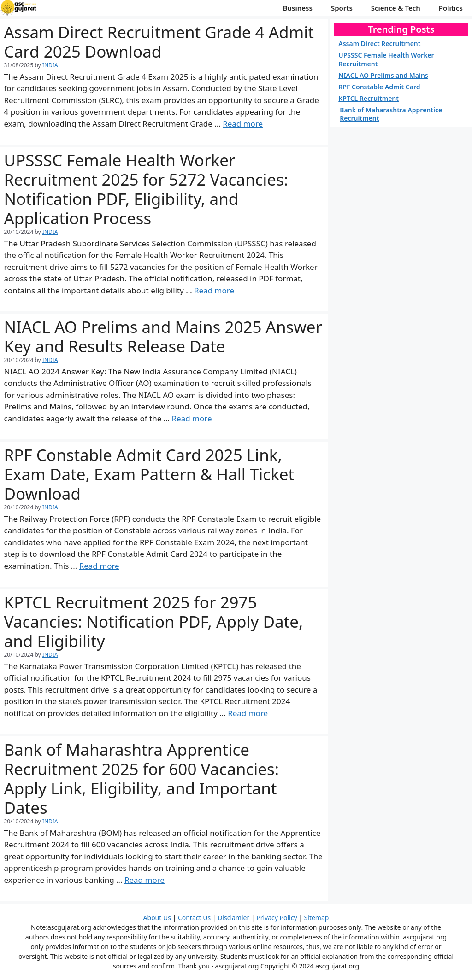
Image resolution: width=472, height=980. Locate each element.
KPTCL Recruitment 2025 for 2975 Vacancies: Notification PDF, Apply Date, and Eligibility (154, 621)
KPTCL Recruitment (369, 99)
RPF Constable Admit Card (379, 87)
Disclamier (233, 918)
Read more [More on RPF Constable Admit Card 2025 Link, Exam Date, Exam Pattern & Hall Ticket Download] (99, 566)
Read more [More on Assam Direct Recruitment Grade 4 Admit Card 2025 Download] (243, 124)
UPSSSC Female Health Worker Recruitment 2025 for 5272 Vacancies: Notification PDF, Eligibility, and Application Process (146, 189)
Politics (451, 8)
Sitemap (317, 918)
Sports (342, 8)
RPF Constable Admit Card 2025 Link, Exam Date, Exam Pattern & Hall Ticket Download (149, 474)
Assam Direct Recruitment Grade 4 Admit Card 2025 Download (159, 42)
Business (298, 8)
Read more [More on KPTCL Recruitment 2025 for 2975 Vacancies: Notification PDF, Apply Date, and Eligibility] (248, 713)
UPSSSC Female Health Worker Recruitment (386, 59)
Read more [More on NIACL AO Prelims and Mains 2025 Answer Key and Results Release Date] (192, 418)
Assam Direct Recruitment (379, 44)
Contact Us (194, 918)
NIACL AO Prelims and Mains (383, 76)
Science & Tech (396, 8)
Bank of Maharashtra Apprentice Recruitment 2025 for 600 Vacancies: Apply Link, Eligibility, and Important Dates (142, 779)
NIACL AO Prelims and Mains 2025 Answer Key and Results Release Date (163, 336)
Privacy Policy (277, 918)
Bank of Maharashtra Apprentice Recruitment (391, 114)
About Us (157, 918)
